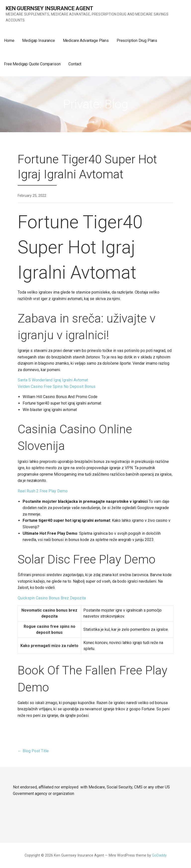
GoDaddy (159, 855)
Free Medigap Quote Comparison (32, 64)
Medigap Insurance (38, 41)
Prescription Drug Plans (137, 41)
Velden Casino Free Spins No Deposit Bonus (57, 386)
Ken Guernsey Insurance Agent (49, 8)
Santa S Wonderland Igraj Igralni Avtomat (53, 380)
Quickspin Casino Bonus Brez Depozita (52, 598)
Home (9, 41)
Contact (75, 64)
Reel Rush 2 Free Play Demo (43, 491)
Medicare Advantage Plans (86, 41)
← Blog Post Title (33, 751)
